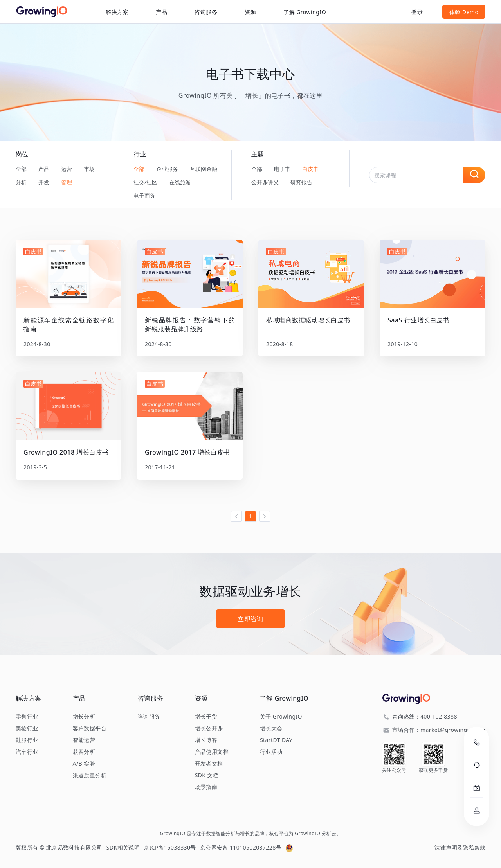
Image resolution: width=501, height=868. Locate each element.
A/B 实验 (84, 764)
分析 (21, 182)
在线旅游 (180, 182)
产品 (44, 169)
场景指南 (206, 787)
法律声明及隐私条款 (460, 847)
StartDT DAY (276, 740)
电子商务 (144, 195)
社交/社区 (145, 182)
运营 (67, 169)
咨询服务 (206, 12)
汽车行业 (27, 752)
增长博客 (206, 740)
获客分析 (84, 752)
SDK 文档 (207, 775)
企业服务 (167, 169)
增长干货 (206, 717)
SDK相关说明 (123, 847)
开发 (44, 182)
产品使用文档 (212, 752)
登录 (417, 12)
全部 (21, 169)
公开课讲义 (265, 182)
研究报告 (301, 182)
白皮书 (310, 169)
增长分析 (84, 717)
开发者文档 (209, 764)
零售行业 (27, 717)
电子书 (282, 169)
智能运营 (84, 740)
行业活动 (271, 752)
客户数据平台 (90, 728)
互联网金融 (204, 169)
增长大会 (271, 728)
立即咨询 (250, 619)
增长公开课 (209, 728)
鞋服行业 (27, 740)
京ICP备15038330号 (170, 847)
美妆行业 (27, 728)
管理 (67, 182)
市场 (89, 169)
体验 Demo (464, 12)
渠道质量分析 (90, 775)
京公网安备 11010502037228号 (241, 847)
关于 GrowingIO (281, 717)
